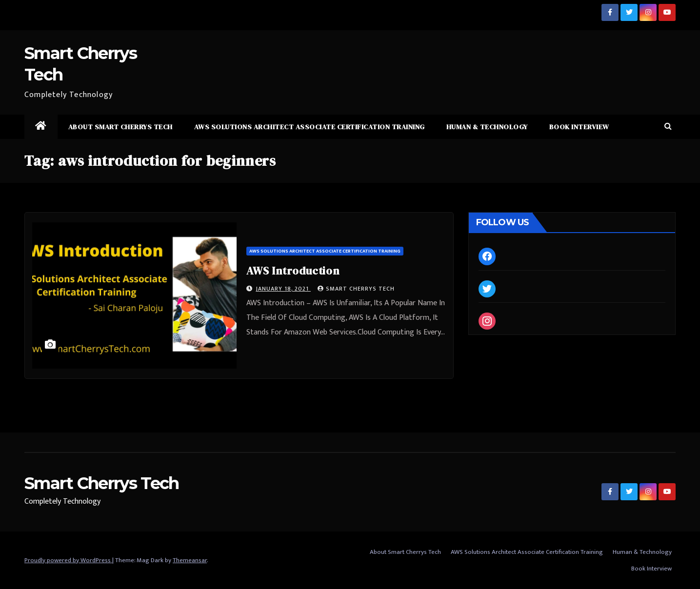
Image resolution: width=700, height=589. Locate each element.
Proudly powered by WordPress (68, 560)
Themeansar (190, 560)
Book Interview (579, 127)
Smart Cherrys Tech (356, 289)
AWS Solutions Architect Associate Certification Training (310, 127)
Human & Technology (487, 127)
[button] (668, 127)
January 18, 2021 (283, 289)
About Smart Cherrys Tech (120, 127)
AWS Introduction (293, 271)
